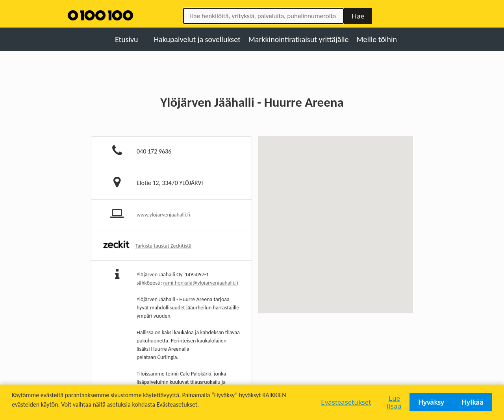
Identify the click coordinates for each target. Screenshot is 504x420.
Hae (358, 16)
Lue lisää (394, 402)
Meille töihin (377, 39)
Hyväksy (431, 402)
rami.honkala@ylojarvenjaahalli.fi (201, 283)
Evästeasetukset (346, 402)
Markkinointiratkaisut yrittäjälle (299, 39)
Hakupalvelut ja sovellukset (197, 39)
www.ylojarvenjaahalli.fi (163, 215)
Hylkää (472, 402)
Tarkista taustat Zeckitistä (164, 246)
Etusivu (127, 39)
